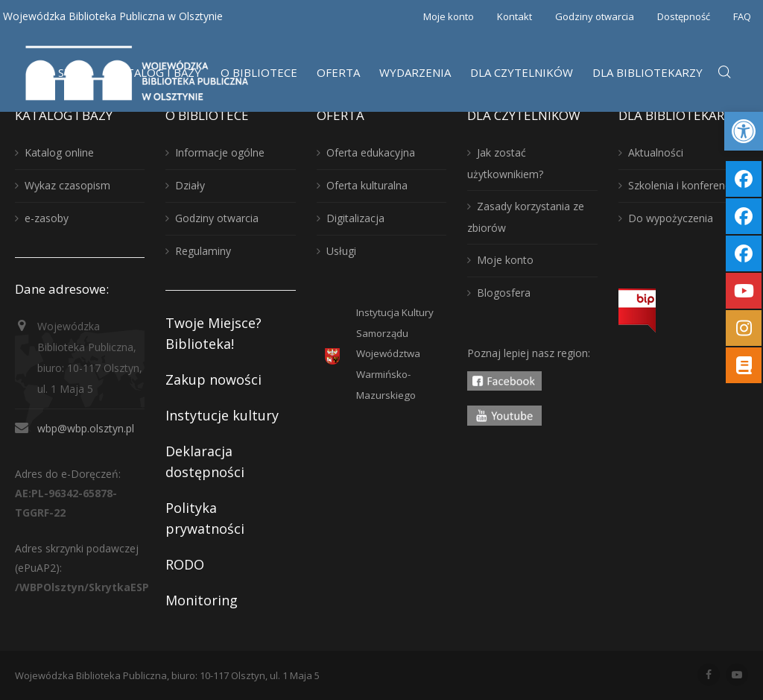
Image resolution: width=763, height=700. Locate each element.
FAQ (742, 16)
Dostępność (684, 16)
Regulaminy (203, 251)
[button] (744, 131)
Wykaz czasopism (67, 185)
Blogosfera (504, 293)
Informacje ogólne (220, 152)
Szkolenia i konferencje (684, 185)
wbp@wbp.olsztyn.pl (86, 428)
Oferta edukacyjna (371, 152)
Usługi (341, 251)
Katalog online (59, 152)
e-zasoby (47, 218)
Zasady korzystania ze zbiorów (526, 217)
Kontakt (515, 16)
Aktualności (656, 152)
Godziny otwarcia (595, 16)
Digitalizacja (355, 218)
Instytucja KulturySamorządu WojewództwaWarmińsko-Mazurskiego (395, 354)
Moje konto (449, 16)
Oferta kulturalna (367, 185)
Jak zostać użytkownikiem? (505, 163)
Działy (190, 185)
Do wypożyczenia (671, 218)
